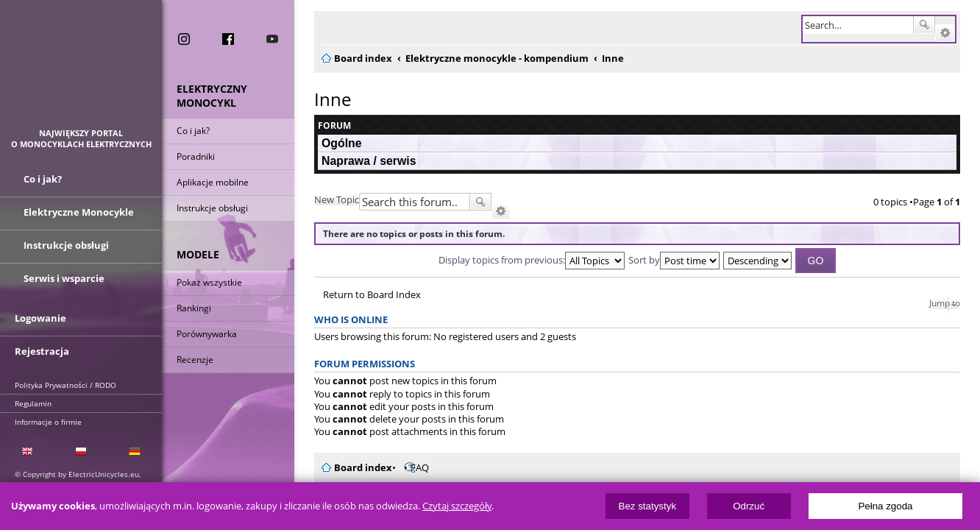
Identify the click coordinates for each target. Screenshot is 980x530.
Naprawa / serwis (360, 161)
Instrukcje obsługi (212, 208)
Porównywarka (207, 334)
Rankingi (194, 308)
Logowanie (40, 318)
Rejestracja (42, 351)
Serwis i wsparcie (64, 278)
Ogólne (333, 143)
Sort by (674, 260)
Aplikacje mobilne (213, 182)
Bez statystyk (648, 506)
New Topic (328, 199)
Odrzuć (749, 506)
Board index (354, 467)
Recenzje (195, 360)
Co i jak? (193, 131)
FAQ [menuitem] (411, 467)
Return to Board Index (363, 295)
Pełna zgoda (885, 506)
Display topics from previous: (532, 260)
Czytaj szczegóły (457, 506)
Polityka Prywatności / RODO (65, 385)
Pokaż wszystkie (209, 282)
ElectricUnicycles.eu (81, 71)
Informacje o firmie (48, 422)
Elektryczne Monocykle (79, 212)
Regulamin (33, 403)
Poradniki (196, 156)
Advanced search (954, 33)
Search (933, 25)
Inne (324, 99)
